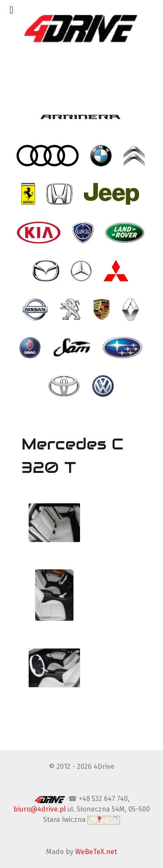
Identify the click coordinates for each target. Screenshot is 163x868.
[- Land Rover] (126, 233)
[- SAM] (73, 348)
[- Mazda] (47, 271)
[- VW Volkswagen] (104, 386)
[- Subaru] (123, 348)
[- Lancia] (84, 233)
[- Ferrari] (29, 194)
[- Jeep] (113, 194)
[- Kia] (40, 233)
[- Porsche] (102, 309)
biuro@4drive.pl (40, 809)
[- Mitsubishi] (117, 271)
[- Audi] (48, 156)
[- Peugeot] (71, 309)
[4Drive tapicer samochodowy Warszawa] (81, 28)
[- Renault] (131, 309)
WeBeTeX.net (96, 852)
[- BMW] (101, 156)
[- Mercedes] (82, 271)
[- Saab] (31, 348)
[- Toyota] (65, 386)
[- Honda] (60, 194)
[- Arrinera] (81, 117)
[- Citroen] (135, 156)
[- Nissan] (36, 309)
